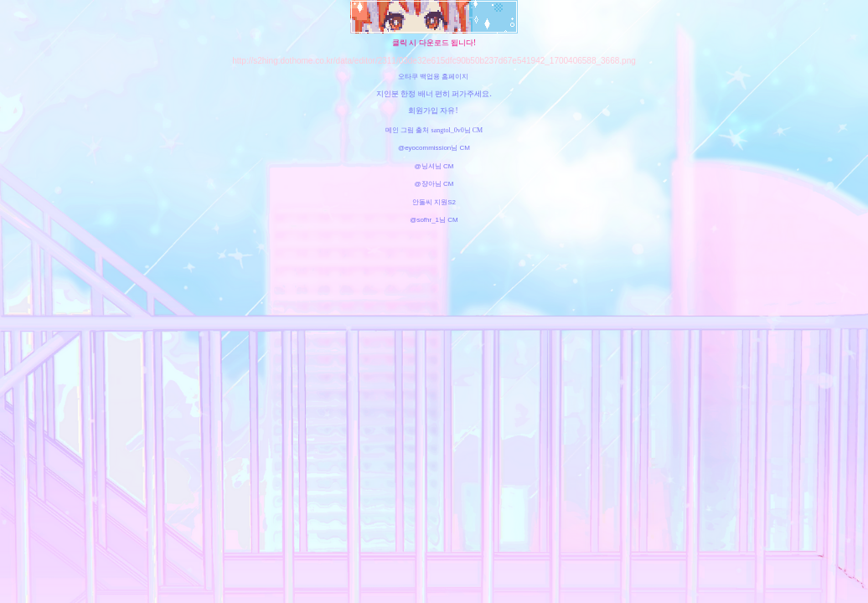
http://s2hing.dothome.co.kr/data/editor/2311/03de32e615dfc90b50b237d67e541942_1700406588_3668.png (434, 61)
